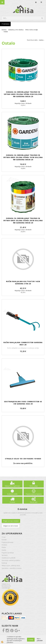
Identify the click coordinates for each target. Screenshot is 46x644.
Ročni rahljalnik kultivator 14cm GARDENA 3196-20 (23, 283)
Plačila (4, 547)
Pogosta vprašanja (8, 553)
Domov (4, 30)
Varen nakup (34, 486)
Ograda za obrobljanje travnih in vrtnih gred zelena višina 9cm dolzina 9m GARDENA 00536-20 (23, 94)
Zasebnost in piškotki (9, 558)
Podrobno (5, 24)
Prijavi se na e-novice (11, 521)
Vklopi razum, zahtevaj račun (11, 566)
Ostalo (6, 32)
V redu (31, 640)
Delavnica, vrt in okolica (16, 30)
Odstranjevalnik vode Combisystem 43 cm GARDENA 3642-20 (23, 403)
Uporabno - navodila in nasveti (12, 568)
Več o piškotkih (40, 640)
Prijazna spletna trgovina (34, 494)
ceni (36, 40)
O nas (4, 537)
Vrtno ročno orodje (32, 30)
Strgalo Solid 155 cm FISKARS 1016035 (23, 459)
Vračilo (4, 550)
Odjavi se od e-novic (11, 526)
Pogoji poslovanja (7, 542)
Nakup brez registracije (12, 486)
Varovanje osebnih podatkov (11, 560)
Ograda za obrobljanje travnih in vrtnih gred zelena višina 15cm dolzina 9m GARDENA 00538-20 (23, 157)
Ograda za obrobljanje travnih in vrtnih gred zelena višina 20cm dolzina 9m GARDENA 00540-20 (23, 221)
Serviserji (5, 555)
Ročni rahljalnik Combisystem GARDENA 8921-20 (23, 344)
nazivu (42, 40)
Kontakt (4, 540)
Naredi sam (34, 502)
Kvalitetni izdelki (12, 494)
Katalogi (4, 563)
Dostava (12, 502)
